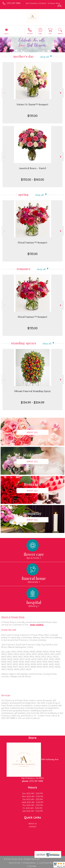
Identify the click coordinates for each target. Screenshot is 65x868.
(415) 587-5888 (14, 3)
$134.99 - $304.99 (33, 402)
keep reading (37, 625)
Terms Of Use (14, 863)
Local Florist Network (48, 863)
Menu (6, 34)
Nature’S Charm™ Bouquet (32, 104)
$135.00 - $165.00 (32, 179)
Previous (4, 93)
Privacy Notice (29, 863)
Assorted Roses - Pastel (33, 168)
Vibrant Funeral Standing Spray (32, 391)
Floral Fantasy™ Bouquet (33, 243)
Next (61, 93)
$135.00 (32, 116)
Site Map (32, 866)
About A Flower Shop (13, 617)
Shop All (45, 57)
